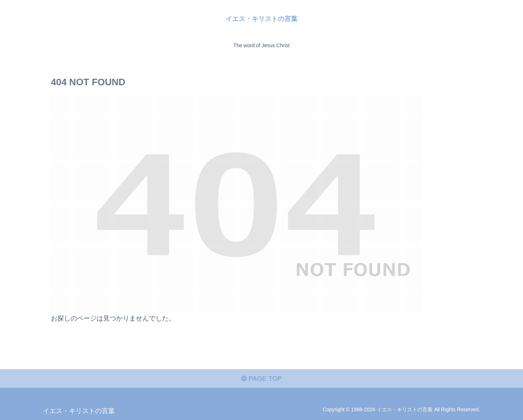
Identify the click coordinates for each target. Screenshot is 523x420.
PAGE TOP (261, 379)
